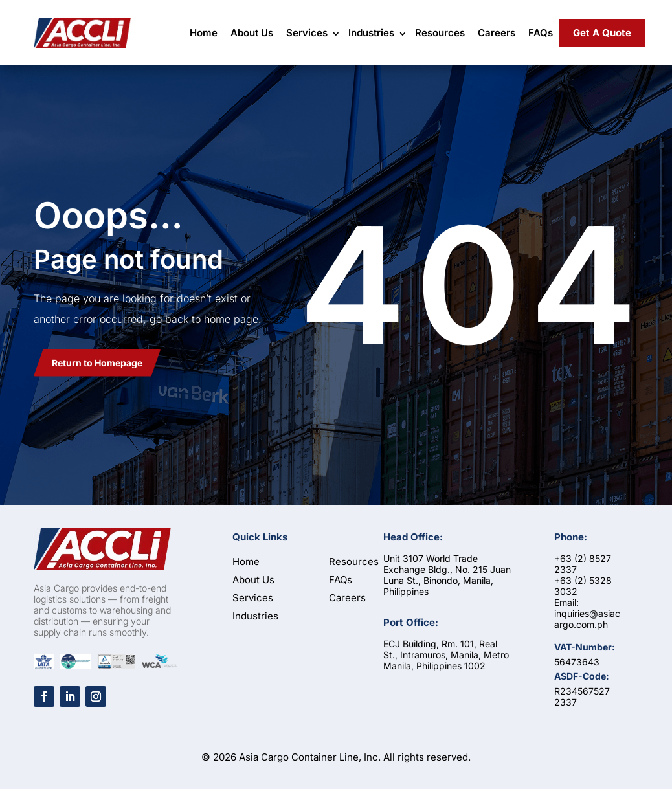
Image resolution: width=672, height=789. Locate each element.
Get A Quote (602, 33)
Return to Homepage (97, 363)
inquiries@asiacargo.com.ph (587, 619)
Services (307, 33)
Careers (497, 33)
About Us (252, 33)
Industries (371, 33)
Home (204, 33)
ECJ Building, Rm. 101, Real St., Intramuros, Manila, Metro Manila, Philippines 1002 (446, 655)
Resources (440, 33)
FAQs (541, 33)
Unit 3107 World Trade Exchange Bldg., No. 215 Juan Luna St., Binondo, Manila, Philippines (447, 575)
